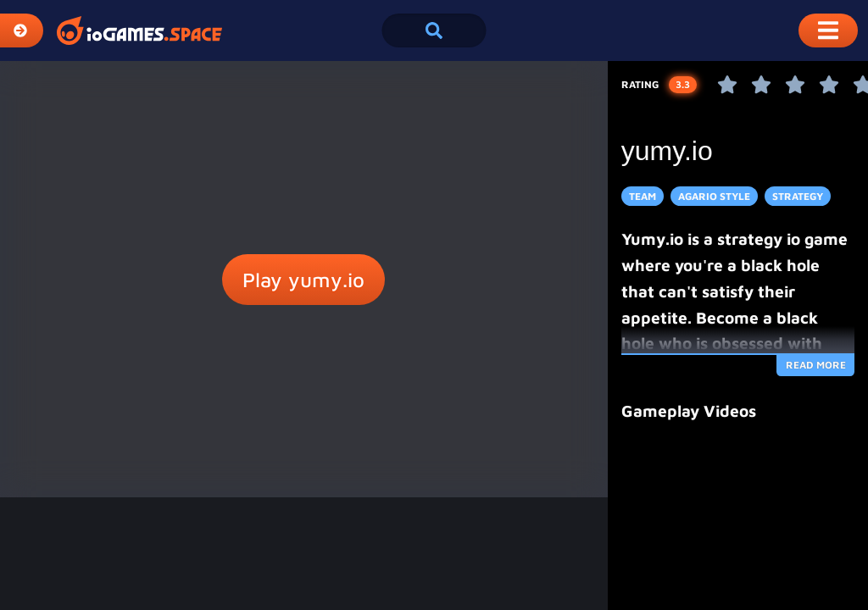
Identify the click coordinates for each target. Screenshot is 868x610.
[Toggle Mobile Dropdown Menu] (828, 30)
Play (303, 280)
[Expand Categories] (22, 30)
